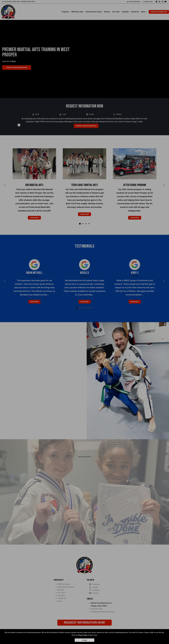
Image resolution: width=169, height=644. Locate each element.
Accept (84, 640)
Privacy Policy (83, 635)
